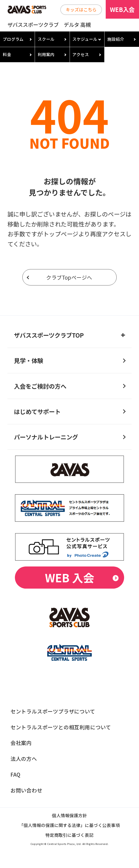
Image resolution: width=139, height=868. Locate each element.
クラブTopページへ (69, 277)
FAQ (15, 774)
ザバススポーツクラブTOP (49, 335)
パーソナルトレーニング (46, 437)
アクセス (81, 54)
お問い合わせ (26, 790)
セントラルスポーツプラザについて (53, 711)
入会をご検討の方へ (40, 386)
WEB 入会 (70, 578)
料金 (7, 54)
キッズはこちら (81, 10)
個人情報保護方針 (69, 816)
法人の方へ (24, 758)
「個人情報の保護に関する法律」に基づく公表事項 (69, 826)
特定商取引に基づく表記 (69, 835)
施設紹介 (116, 39)
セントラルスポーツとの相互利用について (61, 727)
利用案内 (46, 54)
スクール (46, 39)
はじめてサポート (37, 411)
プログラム (13, 39)
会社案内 (21, 743)
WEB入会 (122, 9)
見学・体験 (29, 360)
